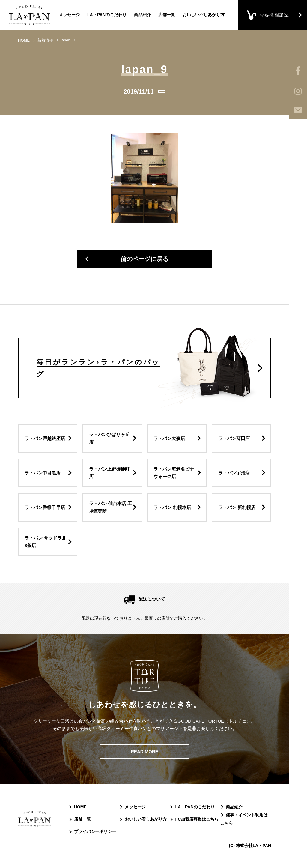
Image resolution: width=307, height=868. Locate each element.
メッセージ (69, 15)
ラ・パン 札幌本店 (172, 508)
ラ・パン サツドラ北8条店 (45, 542)
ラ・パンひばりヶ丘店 (109, 439)
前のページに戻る (145, 259)
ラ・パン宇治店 (234, 473)
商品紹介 (142, 15)
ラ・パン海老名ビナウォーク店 (174, 473)
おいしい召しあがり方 (204, 15)
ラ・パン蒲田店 (234, 439)
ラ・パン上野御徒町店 (109, 473)
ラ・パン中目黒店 (43, 473)
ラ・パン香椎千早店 (45, 508)
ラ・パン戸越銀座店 (45, 439)
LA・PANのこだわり (107, 15)
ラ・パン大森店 (169, 439)
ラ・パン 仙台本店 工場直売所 (110, 508)
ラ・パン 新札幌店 (237, 508)
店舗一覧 (167, 15)
